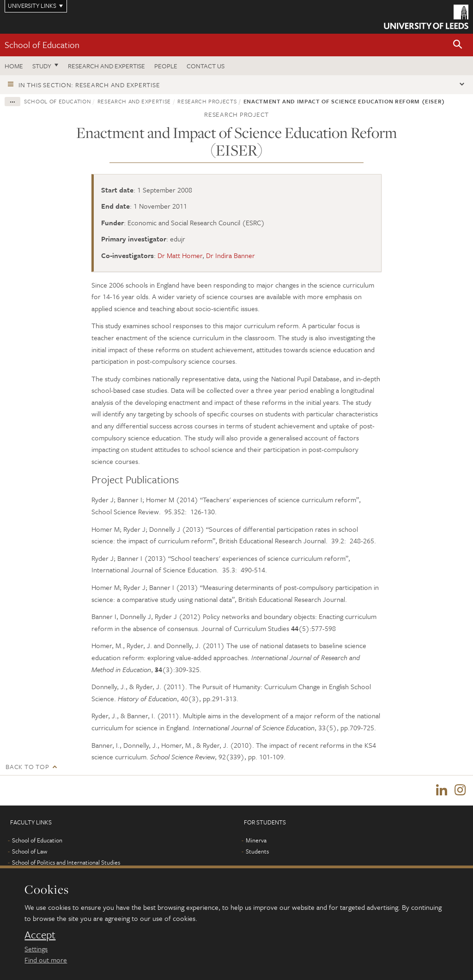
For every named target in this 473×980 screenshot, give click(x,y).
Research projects (207, 101)
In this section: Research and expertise (89, 85)
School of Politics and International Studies (66, 863)
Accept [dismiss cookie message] (40, 935)
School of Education (42, 45)
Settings (36, 949)
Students (257, 852)
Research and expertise (106, 66)
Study (42, 66)
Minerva (256, 841)
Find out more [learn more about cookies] (46, 960)
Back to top (27, 767)
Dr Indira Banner (230, 255)
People (166, 66)
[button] (458, 45)
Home (14, 66)
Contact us (206, 66)
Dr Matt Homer (180, 255)
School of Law (30, 852)
